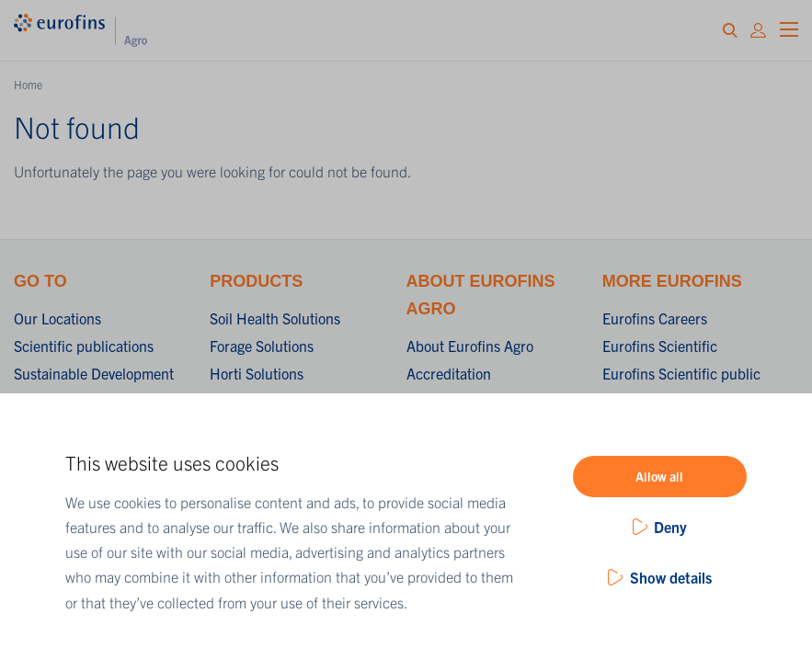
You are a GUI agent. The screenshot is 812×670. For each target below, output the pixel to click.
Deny (670, 527)
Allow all (659, 476)
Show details (671, 577)
